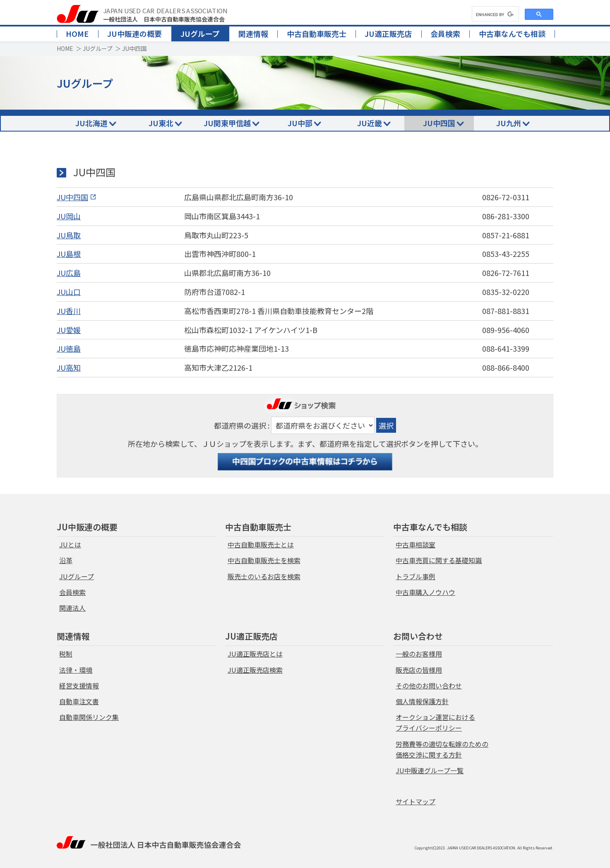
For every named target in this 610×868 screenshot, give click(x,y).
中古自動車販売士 (317, 34)
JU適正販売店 (388, 34)
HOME (77, 34)
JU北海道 (91, 123)
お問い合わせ (418, 636)
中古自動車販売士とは (261, 544)
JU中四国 (439, 123)
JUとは (70, 544)
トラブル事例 (415, 576)
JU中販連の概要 (134, 34)
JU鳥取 (69, 235)
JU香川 (69, 311)
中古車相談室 (415, 544)
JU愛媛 (69, 330)
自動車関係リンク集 (89, 717)
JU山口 (69, 292)
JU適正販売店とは (255, 654)
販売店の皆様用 (419, 670)
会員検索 (445, 34)
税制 (66, 654)
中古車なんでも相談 (512, 34)
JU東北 (161, 123)
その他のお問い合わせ (429, 686)
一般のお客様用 (419, 654)
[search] (495, 14)
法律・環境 (76, 670)
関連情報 (253, 34)
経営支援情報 (79, 686)
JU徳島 (69, 348)
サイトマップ (415, 801)
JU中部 (300, 123)
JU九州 (509, 123)
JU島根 (69, 254)
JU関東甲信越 (227, 123)
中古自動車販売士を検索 (264, 560)
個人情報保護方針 (422, 701)
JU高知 (69, 367)
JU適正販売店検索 (255, 670)
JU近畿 (370, 123)
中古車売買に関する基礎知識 (439, 560)
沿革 (66, 560)
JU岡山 (69, 216)
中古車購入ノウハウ (425, 592)
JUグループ (200, 34)
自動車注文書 (79, 701)
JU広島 (69, 273)
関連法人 (72, 608)
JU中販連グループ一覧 (430, 770)
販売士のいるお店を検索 (264, 576)
